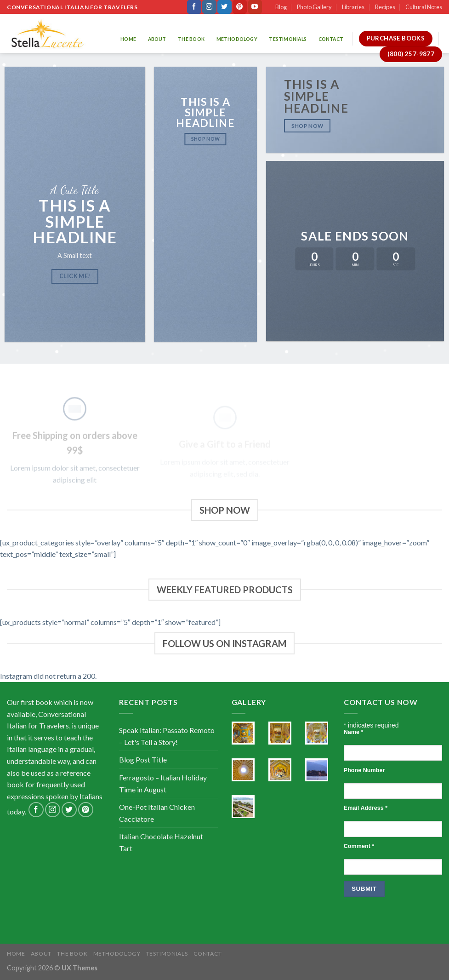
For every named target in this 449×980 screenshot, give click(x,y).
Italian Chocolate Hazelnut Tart (161, 842)
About (157, 39)
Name (354, 732)
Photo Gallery (314, 7)
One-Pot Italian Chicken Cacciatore (157, 813)
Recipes (385, 7)
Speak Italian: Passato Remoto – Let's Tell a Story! (167, 736)
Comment (359, 846)
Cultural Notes (424, 7)
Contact (331, 39)
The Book (191, 39)
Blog (281, 7)
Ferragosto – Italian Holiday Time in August (163, 783)
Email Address (366, 808)
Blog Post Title (143, 759)
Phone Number (364, 770)
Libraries (353, 7)
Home (128, 39)
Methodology (237, 39)
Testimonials (288, 39)
